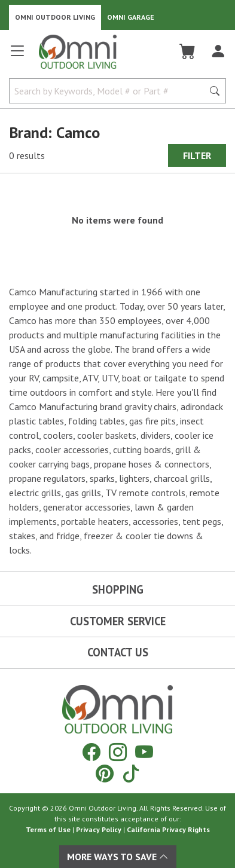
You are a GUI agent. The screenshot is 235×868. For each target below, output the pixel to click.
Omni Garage (131, 17)
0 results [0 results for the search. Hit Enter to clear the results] (27, 155)
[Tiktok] (131, 773)
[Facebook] (91, 752)
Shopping (118, 589)
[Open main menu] (17, 56)
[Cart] (187, 51)
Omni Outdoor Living (55, 17)
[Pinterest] (105, 773)
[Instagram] (118, 752)
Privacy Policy (99, 829)
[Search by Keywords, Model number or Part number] (110, 91)
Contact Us (118, 652)
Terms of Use (48, 829)
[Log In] (218, 51)
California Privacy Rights (168, 829)
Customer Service (118, 621)
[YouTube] (144, 752)
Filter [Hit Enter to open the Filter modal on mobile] (197, 155)
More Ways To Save (118, 857)
